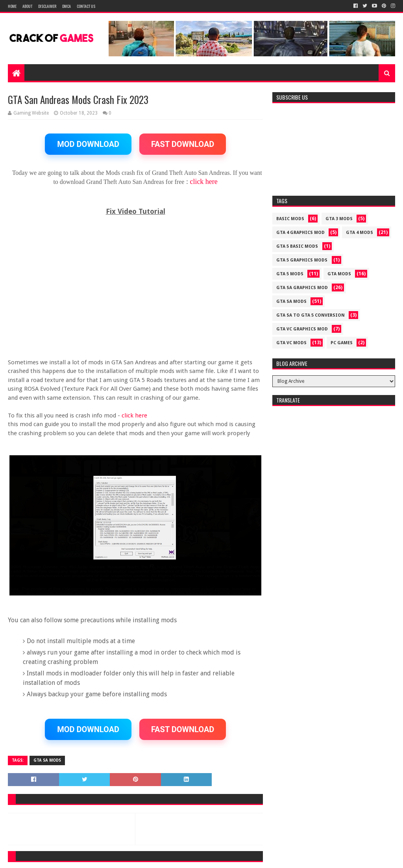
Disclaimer (47, 6)
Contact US (86, 6)
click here (203, 182)
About (27, 6)
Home (12, 6)
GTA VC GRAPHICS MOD (302, 329)
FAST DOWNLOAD (183, 144)
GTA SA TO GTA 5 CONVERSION (311, 315)
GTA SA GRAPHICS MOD (302, 288)
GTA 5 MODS (290, 274)
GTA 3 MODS (339, 219)
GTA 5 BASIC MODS (297, 246)
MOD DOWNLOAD (88, 144)
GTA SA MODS (47, 760)
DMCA (67, 6)
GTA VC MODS (291, 343)
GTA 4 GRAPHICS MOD (300, 233)
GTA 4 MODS (360, 233)
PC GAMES (342, 343)
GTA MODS (339, 274)
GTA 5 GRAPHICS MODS (302, 260)
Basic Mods (290, 219)
